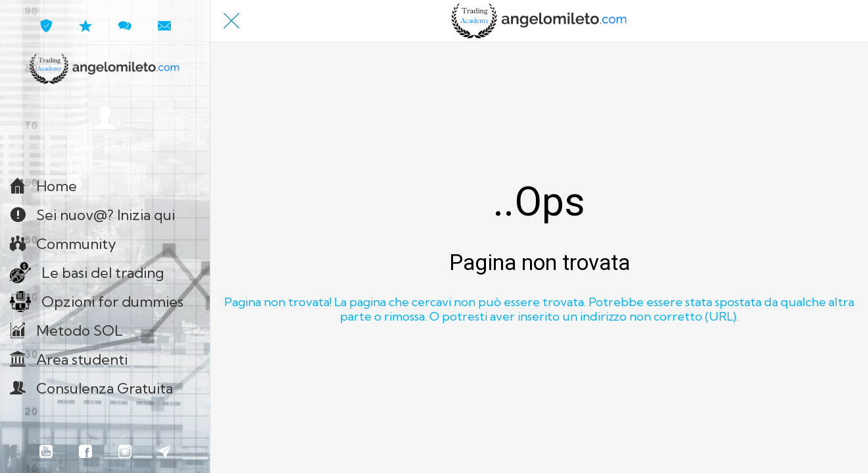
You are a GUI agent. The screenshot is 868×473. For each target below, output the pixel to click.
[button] (105, 131)
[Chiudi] (231, 21)
